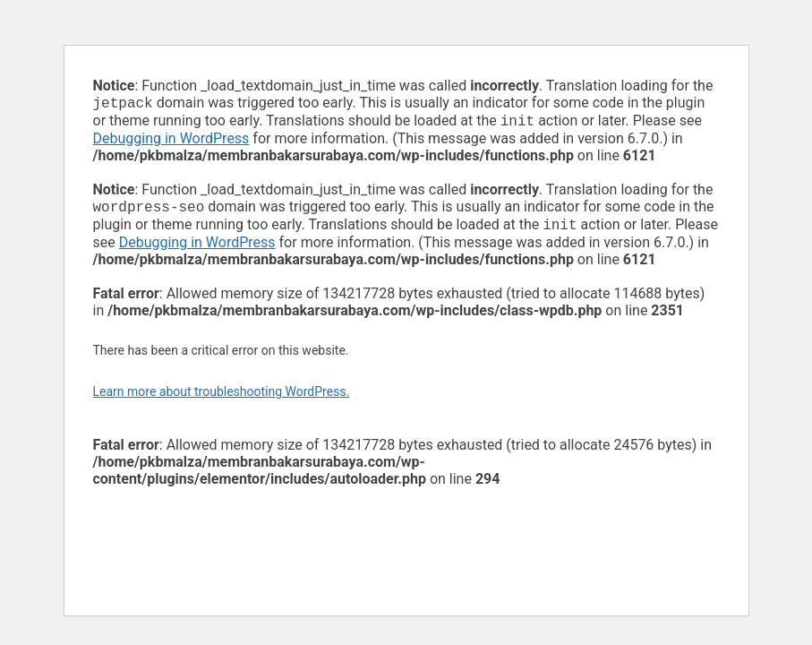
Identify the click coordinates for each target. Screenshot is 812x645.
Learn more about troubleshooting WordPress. (222, 399)
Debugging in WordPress (171, 142)
